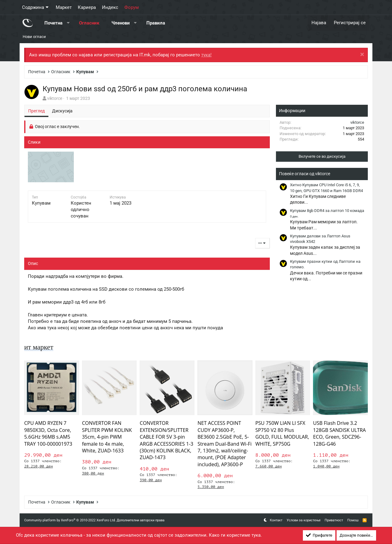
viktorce (55, 98)
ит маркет (39, 347)
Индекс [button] (110, 7)
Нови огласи (34, 37)
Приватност (334, 520)
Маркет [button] (64, 7)
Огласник (89, 23)
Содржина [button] (33, 7)
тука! (206, 55)
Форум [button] (132, 7)
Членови (121, 23)
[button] (68, 23)
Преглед (36, 111)
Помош (353, 520)
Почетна (53, 23)
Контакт (276, 520)
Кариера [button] (87, 7)
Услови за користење (304, 520)
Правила (156, 23)
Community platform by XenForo (70, 520)
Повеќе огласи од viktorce (305, 174)
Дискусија (62, 111)
